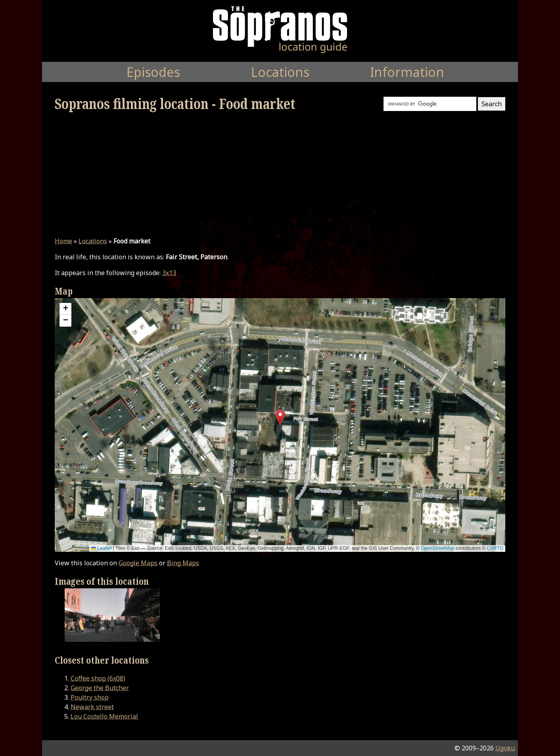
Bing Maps (183, 563)
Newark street (92, 707)
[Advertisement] (280, 174)
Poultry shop (90, 697)
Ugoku (505, 748)
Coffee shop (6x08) (98, 678)
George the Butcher (100, 688)
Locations (93, 241)
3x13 (169, 273)
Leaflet (101, 548)
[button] (280, 417)
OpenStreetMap (438, 548)
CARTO (495, 548)
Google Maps (138, 563)
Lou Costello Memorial (104, 716)
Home (63, 241)
